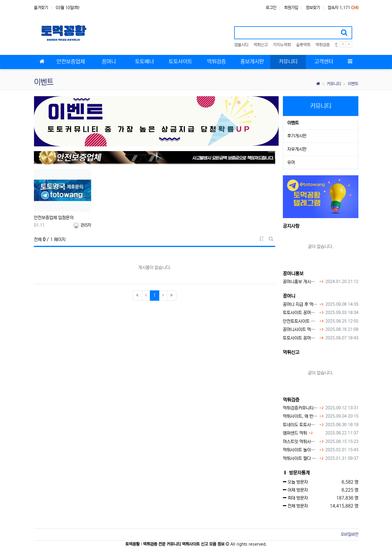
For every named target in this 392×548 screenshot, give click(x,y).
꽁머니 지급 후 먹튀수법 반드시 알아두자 (300, 304)
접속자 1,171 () (343, 8)
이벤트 (353, 84)
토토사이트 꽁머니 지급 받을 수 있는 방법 (300, 338)
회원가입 (291, 8)
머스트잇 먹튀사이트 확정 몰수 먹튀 (300, 442)
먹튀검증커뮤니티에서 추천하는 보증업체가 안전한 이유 (300, 408)
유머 (291, 162)
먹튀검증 (323, 45)
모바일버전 (350, 534)
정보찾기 (313, 8)
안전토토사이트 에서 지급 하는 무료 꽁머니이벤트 (300, 321)
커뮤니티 (334, 84)
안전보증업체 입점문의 (54, 218)
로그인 (271, 8)
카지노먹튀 (282, 45)
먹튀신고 (261, 45)
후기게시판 (297, 136)
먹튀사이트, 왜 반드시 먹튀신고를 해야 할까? (300, 416)
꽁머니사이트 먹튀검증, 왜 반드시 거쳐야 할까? (300, 329)
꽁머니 (289, 296)
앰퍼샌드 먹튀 (295, 433)
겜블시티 (241, 45)
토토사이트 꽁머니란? (300, 313)
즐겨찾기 (41, 8)
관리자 (82, 225)
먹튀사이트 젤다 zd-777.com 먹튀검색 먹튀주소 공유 (300, 458)
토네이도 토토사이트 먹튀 (300, 425)
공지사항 (291, 226)
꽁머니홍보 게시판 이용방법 (300, 282)
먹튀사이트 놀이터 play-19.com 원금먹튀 (300, 450)
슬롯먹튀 (303, 45)
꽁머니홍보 (293, 274)
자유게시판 (297, 149)
